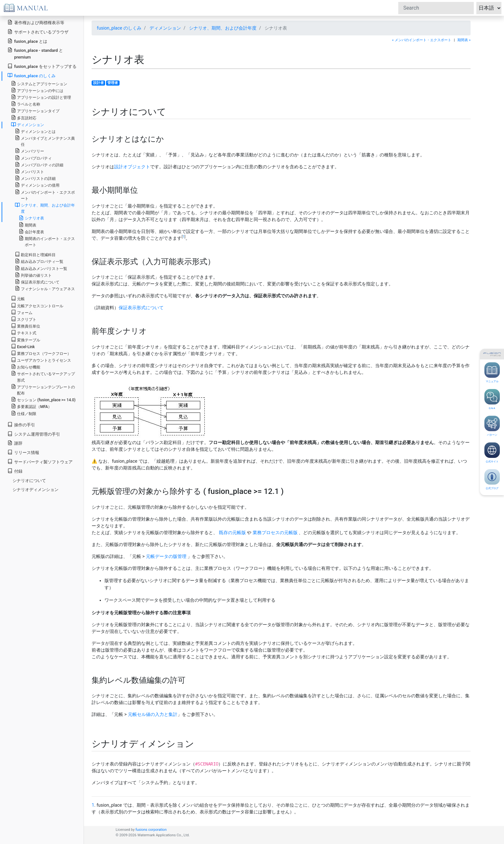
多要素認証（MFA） (31, 406)
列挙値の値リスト (33, 275)
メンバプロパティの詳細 (39, 165)
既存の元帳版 (232, 533)
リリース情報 (23, 452)
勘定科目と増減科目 (35, 254)
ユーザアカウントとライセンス (41, 360)
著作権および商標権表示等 (36, 22)
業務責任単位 (26, 326)
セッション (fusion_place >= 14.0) (43, 399)
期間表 (27, 225)
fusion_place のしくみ (119, 28)
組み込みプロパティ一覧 (39, 261)
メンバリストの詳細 (35, 178)
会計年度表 (31, 232)
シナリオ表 (31, 218)
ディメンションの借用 (37, 185)
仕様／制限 (24, 413)
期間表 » (464, 40)
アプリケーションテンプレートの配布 (43, 390)
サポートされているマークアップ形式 (43, 376)
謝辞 (15, 443)
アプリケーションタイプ (35, 111)
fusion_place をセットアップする (42, 66)
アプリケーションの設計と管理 (41, 97)
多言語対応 (24, 118)
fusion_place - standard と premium (35, 53)
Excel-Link (23, 346)
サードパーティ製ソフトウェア (40, 462)
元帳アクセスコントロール (37, 306)
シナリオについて (29, 481)
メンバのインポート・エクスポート (45, 195)
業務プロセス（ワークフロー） (41, 353)
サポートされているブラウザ (38, 32)
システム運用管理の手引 (34, 434)
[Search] (436, 8)
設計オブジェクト (132, 167)
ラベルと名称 (26, 104)
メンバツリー (29, 151)
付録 (15, 471)
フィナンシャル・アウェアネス (45, 288)
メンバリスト (29, 171)
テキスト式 (24, 333)
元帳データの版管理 (166, 556)
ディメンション (165, 28)
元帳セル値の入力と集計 (153, 714)
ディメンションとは (35, 131)
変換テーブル (26, 340)
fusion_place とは (27, 41)
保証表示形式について (141, 308)
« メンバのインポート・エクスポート (422, 40)
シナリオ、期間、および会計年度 (223, 28)
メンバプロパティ (33, 158)
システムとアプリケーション (39, 83)
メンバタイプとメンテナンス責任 (45, 141)
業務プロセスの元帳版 (275, 533)
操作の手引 (21, 425)
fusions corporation (151, 830)
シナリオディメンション (36, 490)
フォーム (22, 312)
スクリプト (24, 319)
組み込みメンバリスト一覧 (41, 268)
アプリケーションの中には (37, 90)
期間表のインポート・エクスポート (47, 241)
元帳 (18, 298)
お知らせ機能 (26, 367)
